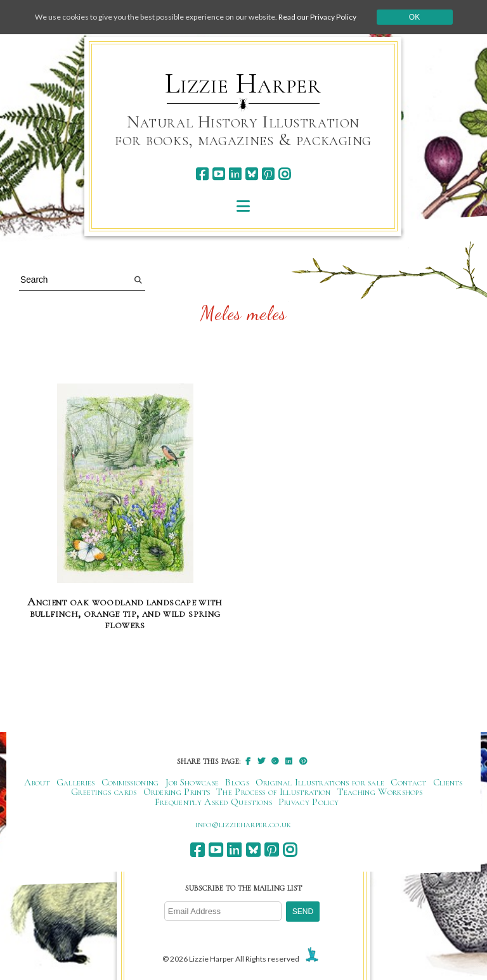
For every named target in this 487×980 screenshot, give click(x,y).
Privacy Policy (308, 802)
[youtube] (218, 174)
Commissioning (130, 782)
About (37, 782)
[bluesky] (251, 174)
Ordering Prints (177, 792)
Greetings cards (104, 792)
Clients (448, 782)
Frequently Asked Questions (213, 802)
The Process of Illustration (273, 792)
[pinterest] (268, 174)
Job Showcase (192, 782)
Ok (414, 17)
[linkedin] (235, 174)
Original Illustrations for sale (320, 782)
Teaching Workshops (380, 792)
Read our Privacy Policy (317, 17)
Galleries (76, 782)
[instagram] (284, 174)
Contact (408, 782)
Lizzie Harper (243, 84)
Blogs (237, 782)
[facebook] (202, 174)
